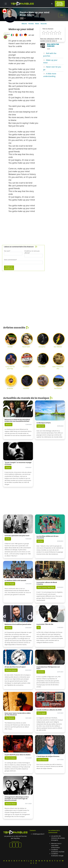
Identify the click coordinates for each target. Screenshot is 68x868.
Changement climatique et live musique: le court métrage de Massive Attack (17, 799)
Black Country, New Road (46, 587)
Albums (24, 24)
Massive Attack (11, 804)
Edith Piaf (41, 426)
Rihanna (8, 425)
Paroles (31, 24)
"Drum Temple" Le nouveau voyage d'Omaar (18, 463)
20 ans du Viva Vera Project (15, 667)
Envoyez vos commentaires (9, 268)
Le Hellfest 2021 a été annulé (15, 580)
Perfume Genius (11, 670)
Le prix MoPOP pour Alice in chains (18, 755)
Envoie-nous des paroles (60, 4)
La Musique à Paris (44, 423)
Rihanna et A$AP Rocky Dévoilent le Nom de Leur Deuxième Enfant (17, 420)
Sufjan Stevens (42, 760)
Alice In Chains (11, 758)
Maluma (8, 628)
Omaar (8, 468)
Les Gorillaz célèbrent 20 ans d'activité (47, 537)
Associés (44, 24)
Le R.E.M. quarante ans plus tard (17, 536)
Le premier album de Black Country (47, 583)
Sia (39, 628)
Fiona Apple (42, 713)
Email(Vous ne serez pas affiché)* (32, 252)
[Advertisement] (34, 227)
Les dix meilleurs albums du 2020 (49, 710)
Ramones (41, 672)
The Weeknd (10, 718)
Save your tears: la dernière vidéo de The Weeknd (18, 714)
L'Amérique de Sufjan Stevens (48, 756)
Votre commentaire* (10, 260)
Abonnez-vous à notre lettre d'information (56, 845)
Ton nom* (7, 251)
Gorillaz (40, 541)
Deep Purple (10, 584)
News (37, 24)
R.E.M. (8, 539)
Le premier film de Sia (45, 624)
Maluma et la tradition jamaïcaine (18, 624)
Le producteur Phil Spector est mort (48, 668)
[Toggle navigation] (6, 4)
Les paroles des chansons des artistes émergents (58, 838)
